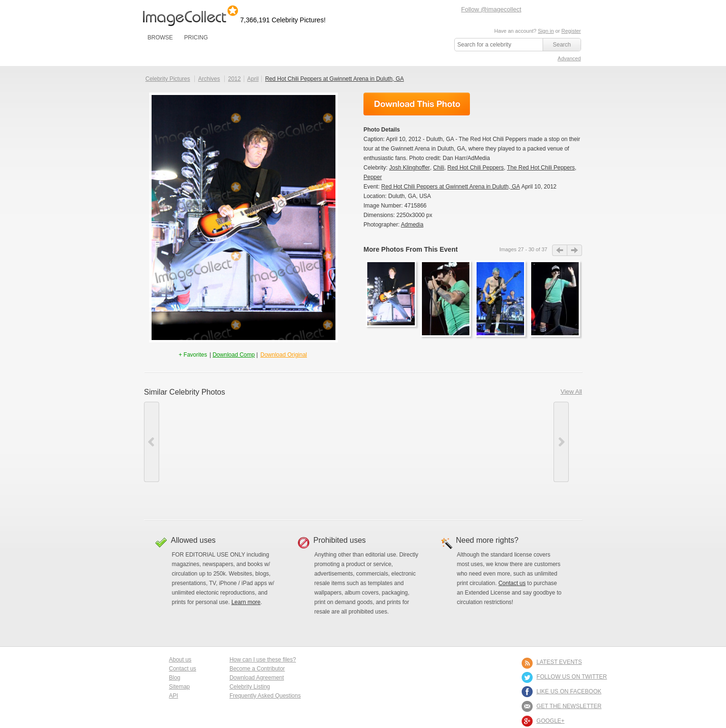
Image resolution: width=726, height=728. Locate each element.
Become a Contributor (257, 669)
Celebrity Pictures (168, 79)
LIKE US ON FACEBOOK (569, 691)
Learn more (246, 602)
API (174, 696)
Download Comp (234, 355)
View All (571, 392)
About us (180, 660)
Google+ (550, 721)
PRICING (196, 38)
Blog (175, 678)
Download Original (284, 355)
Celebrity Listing (250, 687)
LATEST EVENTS (559, 662)
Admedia (412, 225)
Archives (209, 79)
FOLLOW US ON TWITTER (572, 677)
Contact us (512, 583)
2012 (234, 79)
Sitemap (180, 687)
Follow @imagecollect (492, 9)
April (253, 79)
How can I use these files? (263, 660)
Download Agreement (257, 678)
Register (571, 31)
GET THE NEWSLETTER (569, 706)
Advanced (569, 58)
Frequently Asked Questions (265, 696)
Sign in (546, 31)
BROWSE (160, 38)
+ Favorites (194, 355)
